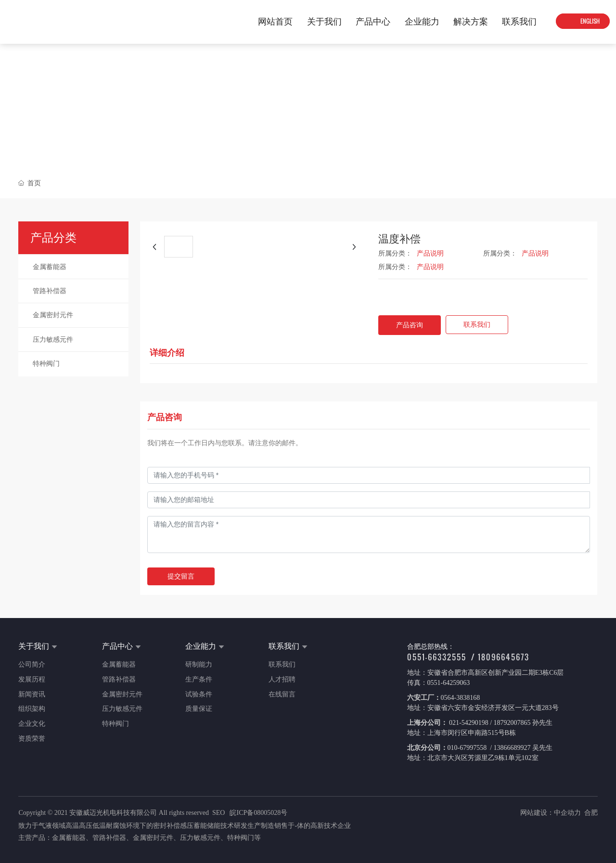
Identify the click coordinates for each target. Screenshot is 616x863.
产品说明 (430, 253)
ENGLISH (590, 21)
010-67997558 (468, 748)
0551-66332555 (437, 657)
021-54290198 (468, 723)
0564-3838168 (461, 698)
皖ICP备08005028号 (258, 813)
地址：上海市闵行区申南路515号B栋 (462, 733)
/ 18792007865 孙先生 (520, 723)
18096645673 (504, 657)
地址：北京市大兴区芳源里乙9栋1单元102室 (473, 758)
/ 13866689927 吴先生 (520, 748)
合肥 (591, 813)
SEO (218, 813)
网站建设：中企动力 (551, 813)
